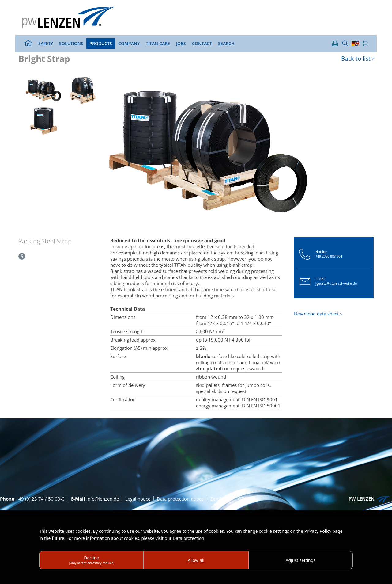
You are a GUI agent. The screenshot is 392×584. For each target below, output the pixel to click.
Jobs (181, 43)
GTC (242, 499)
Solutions (71, 43)
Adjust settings (301, 560)
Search (226, 43)
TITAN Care (158, 43)
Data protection (188, 538)
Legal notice (138, 499)
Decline (92, 560)
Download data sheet (316, 314)
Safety (46, 43)
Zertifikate (221, 499)
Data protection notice (180, 499)
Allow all (196, 560)
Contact (202, 43)
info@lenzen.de (95, 499)
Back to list (356, 59)
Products (101, 43)
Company (129, 43)
